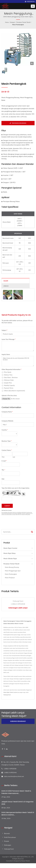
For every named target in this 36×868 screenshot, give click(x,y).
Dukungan (8, 845)
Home (7, 22)
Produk (7, 841)
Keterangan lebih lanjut (18, 608)
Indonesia (31, 2)
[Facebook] (2, 749)
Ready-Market (26, 861)
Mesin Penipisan (10, 578)
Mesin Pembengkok (18, 25)
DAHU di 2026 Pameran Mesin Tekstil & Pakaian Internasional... (16, 792)
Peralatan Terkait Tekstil (23, 22)
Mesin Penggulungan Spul (13, 571)
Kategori (13, 22)
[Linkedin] (7, 749)
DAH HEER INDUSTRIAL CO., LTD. (24, 857)
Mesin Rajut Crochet (10, 548)
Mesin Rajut (6, 692)
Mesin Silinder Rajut (10, 558)
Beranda (7, 833)
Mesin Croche (13, 692)
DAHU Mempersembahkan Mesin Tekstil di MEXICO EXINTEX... (18, 814)
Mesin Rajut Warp (10, 553)
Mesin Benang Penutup (12, 567)
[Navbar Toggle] (33, 6)
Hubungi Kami (7, 695)
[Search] (16, 532)
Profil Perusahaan (10, 837)
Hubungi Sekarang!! (18, 721)
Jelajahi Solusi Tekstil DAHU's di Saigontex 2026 (17, 803)
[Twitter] (4, 749)
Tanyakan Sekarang (18, 123)
